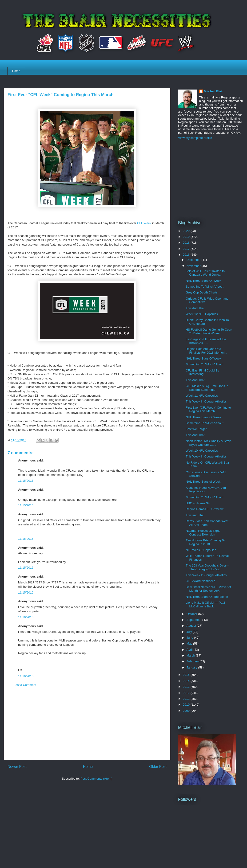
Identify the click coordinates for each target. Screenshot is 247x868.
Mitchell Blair (213, 91)
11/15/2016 (26, 481)
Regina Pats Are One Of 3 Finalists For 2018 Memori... (206, 351)
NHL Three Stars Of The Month (207, 597)
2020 (187, 231)
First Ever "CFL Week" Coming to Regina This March (208, 409)
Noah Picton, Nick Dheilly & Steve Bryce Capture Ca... (209, 443)
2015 (187, 675)
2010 (187, 705)
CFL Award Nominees (200, 581)
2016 (187, 255)
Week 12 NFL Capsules (202, 314)
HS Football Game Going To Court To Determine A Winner (209, 331)
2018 (187, 243)
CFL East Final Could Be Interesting (202, 372)
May (190, 643)
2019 (187, 237)
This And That (195, 308)
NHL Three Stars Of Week (203, 281)
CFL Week (144, 223)
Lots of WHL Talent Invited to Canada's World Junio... (205, 273)
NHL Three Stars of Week (203, 482)
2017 (187, 249)
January (192, 667)
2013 (187, 687)
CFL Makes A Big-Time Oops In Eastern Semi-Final (207, 388)
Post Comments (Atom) (96, 779)
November (194, 266)
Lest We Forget (196, 429)
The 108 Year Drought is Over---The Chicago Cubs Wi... (207, 567)
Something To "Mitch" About (204, 287)
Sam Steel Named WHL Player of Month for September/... (208, 589)
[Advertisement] (87, 727)
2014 (187, 681)
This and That (195, 515)
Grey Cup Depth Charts (202, 292)
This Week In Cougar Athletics (206, 401)
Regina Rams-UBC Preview (204, 509)
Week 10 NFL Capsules (202, 451)
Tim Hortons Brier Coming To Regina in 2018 (205, 542)
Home (16, 71)
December (194, 260)
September (194, 620)
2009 (187, 711)
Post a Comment (25, 685)
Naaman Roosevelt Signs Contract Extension (203, 533)
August (192, 626)
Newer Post (17, 767)
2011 (187, 699)
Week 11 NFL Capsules (202, 396)
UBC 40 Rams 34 (197, 503)
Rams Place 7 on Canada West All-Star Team (207, 523)
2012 (187, 693)
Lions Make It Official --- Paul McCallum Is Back (205, 604)
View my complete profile (195, 138)
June (190, 638)
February (193, 661)
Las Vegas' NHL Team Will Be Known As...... (206, 341)
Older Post (158, 767)
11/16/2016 (26, 617)
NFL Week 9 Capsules (201, 550)
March (191, 655)
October (192, 614)
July (190, 632)
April (190, 650)
